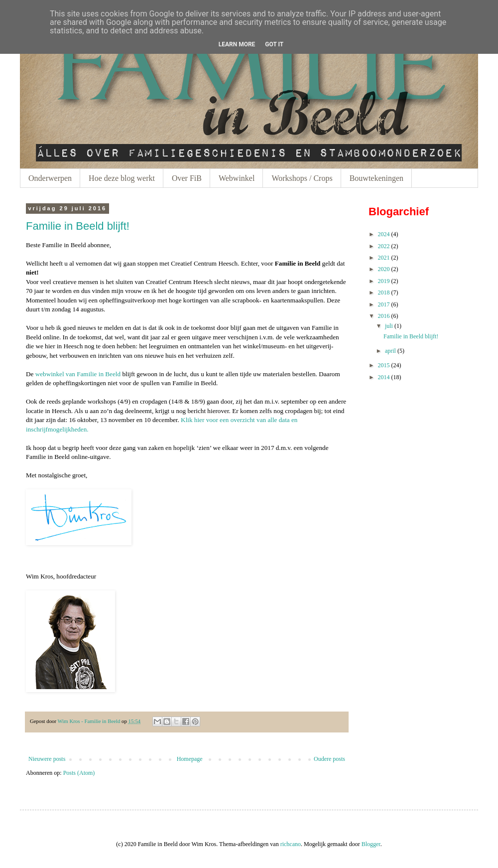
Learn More (237, 44)
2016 (384, 316)
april (390, 351)
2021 (384, 258)
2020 (384, 269)
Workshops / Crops (302, 178)
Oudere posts (329, 759)
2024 (384, 234)
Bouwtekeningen (376, 178)
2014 (384, 377)
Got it (274, 44)
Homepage (190, 759)
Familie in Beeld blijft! (78, 226)
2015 (384, 365)
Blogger (371, 844)
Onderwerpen (50, 178)
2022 (384, 246)
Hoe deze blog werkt (122, 178)
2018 (384, 292)
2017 (384, 304)
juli (389, 326)
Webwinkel (237, 178)
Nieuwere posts (47, 759)
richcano (291, 844)
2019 (384, 281)
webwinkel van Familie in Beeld (78, 374)
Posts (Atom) (79, 773)
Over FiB (187, 178)
